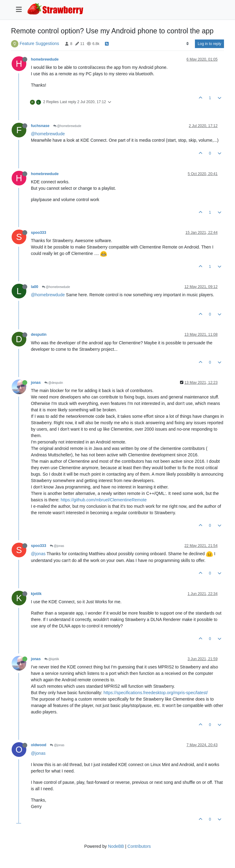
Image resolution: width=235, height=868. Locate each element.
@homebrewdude (67, 126)
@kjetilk (52, 659)
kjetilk (36, 594)
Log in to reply (209, 44)
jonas (36, 383)
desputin (39, 335)
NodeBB (116, 846)
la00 (35, 287)
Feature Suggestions (39, 43)
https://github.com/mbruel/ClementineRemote (104, 500)
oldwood (39, 745)
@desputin (54, 383)
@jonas (57, 546)
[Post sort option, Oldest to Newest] (187, 44)
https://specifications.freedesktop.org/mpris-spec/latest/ (156, 693)
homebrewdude (45, 59)
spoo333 (39, 233)
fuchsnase (40, 126)
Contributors (139, 846)
